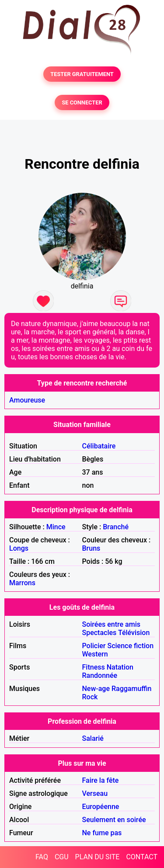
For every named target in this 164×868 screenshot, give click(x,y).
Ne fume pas (102, 833)
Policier (94, 646)
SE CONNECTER (82, 102)
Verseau (95, 793)
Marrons (22, 583)
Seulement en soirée (114, 820)
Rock (90, 697)
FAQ (42, 857)
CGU (62, 857)
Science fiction (130, 646)
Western (95, 654)
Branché (116, 527)
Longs (19, 548)
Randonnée (100, 675)
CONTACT (142, 857)
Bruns (91, 548)
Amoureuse (27, 400)
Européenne (101, 807)
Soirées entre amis (111, 624)
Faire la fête (101, 780)
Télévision (134, 633)
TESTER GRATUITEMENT (82, 74)
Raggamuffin (132, 689)
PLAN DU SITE (98, 857)
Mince (56, 527)
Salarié (93, 738)
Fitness (94, 667)
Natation (120, 667)
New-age (96, 689)
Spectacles (99, 633)
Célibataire (99, 446)
